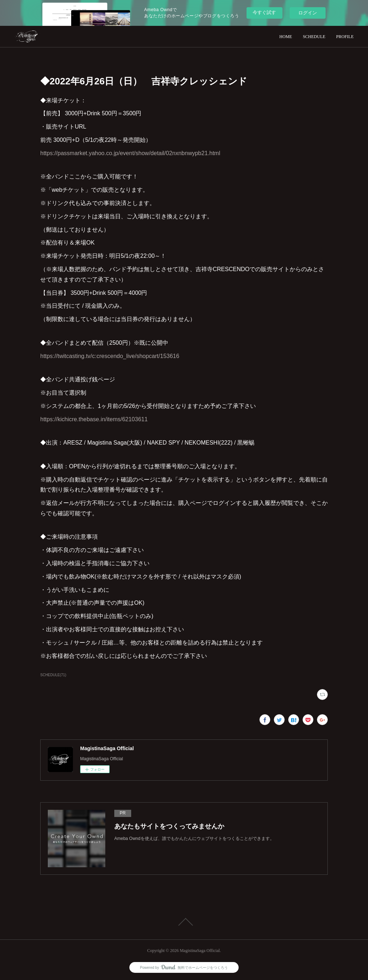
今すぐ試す (264, 12)
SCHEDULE (314, 37)
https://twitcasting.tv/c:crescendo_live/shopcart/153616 (110, 356)
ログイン (308, 13)
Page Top (184, 922)
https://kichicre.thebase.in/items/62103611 (94, 419)
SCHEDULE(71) (53, 675)
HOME (286, 37)
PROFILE (345, 37)
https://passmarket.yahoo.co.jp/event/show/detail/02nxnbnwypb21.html (130, 153)
